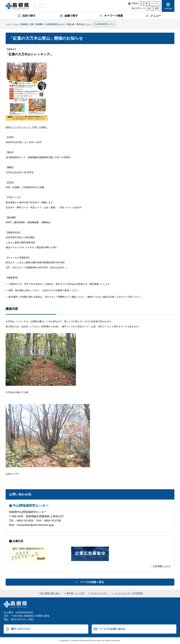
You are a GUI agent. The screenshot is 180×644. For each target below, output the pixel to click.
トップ (8, 24)
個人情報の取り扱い (50, 593)
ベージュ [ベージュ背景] (155, 3)
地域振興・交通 (27, 24)
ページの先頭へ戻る (92, 582)
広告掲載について (162, 566)
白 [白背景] (141, 3)
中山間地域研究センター (55, 24)
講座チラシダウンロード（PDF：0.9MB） (27, 127)
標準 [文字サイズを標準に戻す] (157, 8)
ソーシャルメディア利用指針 (129, 593)
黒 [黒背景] (147, 3)
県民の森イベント (84, 24)
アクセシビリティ (99, 593)
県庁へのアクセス (21, 629)
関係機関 (39, 24)
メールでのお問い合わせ (112, 629)
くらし (16, 24)
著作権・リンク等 (75, 593)
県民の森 (71, 24)
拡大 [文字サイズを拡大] (149, 8)
